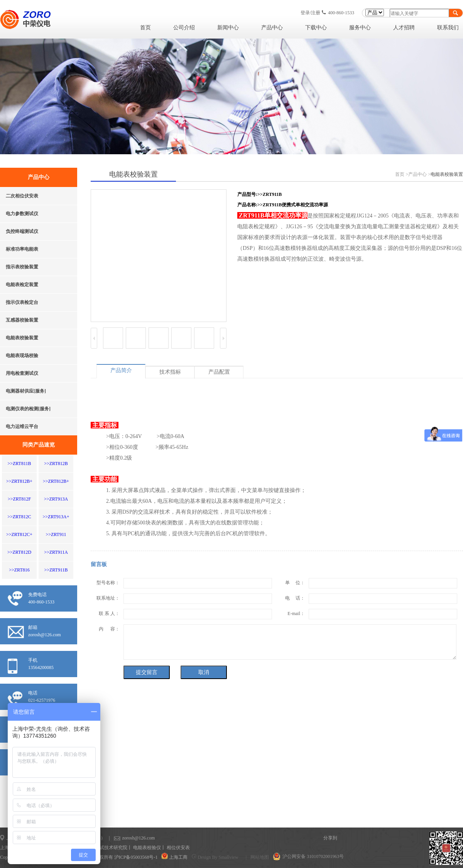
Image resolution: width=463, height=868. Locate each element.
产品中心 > (419, 174)
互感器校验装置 (22, 320)
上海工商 (178, 857)
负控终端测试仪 (22, 231)
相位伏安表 (178, 848)
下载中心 (316, 28)
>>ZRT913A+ (56, 517)
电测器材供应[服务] (26, 391)
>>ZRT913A (56, 499)
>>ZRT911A (56, 552)
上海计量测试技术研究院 (102, 848)
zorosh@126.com (126, 838)
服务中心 (360, 28)
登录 (305, 13)
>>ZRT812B (56, 463)
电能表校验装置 (22, 338)
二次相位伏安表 (22, 196)
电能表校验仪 (147, 848)
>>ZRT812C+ (19, 534)
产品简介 (121, 370)
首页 (145, 28)
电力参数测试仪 (22, 214)
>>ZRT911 (56, 534)
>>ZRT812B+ (19, 481)
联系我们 (448, 28)
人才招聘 (404, 28)
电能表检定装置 (22, 285)
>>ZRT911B (56, 570)
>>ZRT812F (19, 499)
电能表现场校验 (22, 356)
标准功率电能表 (22, 249)
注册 (316, 13)
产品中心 (272, 28)
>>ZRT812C (19, 517)
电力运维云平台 (22, 426)
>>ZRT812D (19, 552)
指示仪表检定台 (22, 302)
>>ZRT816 (19, 570)
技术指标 (170, 372)
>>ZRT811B (19, 463)
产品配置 (219, 372)
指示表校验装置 (22, 267)
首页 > (402, 174)
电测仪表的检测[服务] (28, 409)
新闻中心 (228, 28)
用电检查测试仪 (22, 373)
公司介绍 (184, 28)
